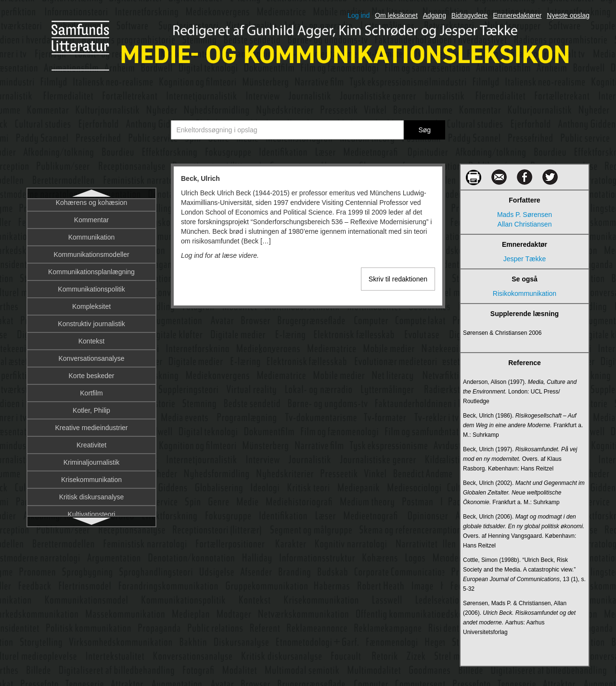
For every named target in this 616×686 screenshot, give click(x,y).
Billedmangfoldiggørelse (91, 485)
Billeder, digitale (91, 416)
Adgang (435, 15)
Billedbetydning (92, 381)
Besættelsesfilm (92, 312)
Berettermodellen (92, 243)
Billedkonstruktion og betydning (91, 468)
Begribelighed (91, 226)
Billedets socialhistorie (91, 451)
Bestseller (91, 295)
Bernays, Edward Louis (91, 260)
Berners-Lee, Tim (91, 278)
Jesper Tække (525, 259)
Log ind (359, 15)
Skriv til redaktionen (398, 279)
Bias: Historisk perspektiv (91, 347)
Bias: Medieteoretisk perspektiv (91, 364)
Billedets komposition (91, 433)
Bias (91, 330)
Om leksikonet (396, 15)
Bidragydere (470, 15)
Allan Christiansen (525, 224)
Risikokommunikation (525, 293)
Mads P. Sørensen (525, 215)
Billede (91, 399)
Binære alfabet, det (91, 503)
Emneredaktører (517, 15)
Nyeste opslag (568, 15)
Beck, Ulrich (92, 208)
